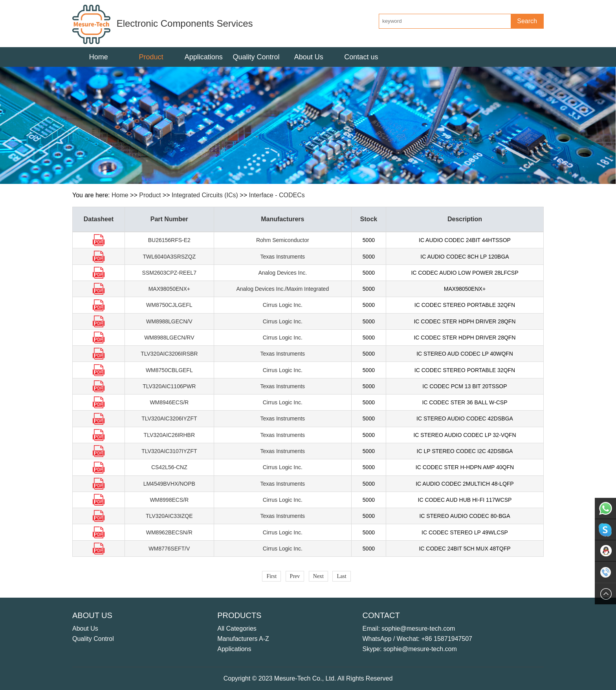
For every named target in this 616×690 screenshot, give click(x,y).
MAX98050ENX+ (169, 289)
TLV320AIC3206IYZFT (169, 418)
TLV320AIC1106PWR (169, 386)
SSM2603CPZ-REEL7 (170, 273)
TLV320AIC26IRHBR (169, 435)
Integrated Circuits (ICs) (205, 195)
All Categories (237, 629)
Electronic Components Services (162, 23)
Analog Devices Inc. (282, 273)
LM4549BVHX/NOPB (169, 484)
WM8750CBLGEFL (169, 370)
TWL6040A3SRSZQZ (170, 257)
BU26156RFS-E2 (169, 240)
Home (99, 57)
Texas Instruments (282, 257)
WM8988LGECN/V (169, 321)
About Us (85, 629)
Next (318, 576)
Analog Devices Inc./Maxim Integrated (282, 289)
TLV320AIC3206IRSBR (169, 354)
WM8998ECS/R (169, 500)
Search (527, 21)
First (271, 576)
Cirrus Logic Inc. (283, 305)
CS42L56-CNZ (169, 467)
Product (150, 195)
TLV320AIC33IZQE (169, 516)
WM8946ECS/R (169, 402)
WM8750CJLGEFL (169, 305)
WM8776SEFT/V (169, 549)
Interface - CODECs (277, 195)
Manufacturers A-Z (243, 639)
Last (341, 576)
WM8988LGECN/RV (169, 338)
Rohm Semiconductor (283, 240)
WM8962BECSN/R (169, 532)
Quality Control (93, 639)
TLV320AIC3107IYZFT (169, 451)
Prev (295, 576)
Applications (234, 649)
